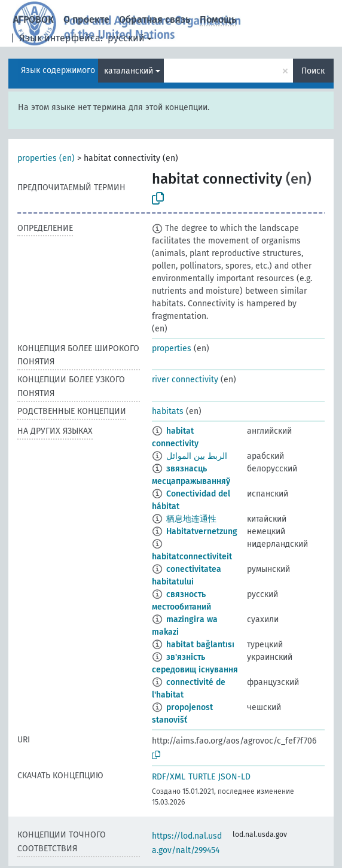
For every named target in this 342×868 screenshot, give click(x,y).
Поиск (313, 71)
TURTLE (202, 777)
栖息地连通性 (191, 519)
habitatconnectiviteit (192, 557)
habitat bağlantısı (200, 645)
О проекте (86, 19)
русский (126, 38)
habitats (168, 411)
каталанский (129, 71)
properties (172, 348)
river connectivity (185, 380)
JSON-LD (234, 777)
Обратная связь (155, 19)
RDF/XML (169, 777)
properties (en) (46, 158)
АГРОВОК (33, 19)
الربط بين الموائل (197, 456)
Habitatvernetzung (202, 532)
